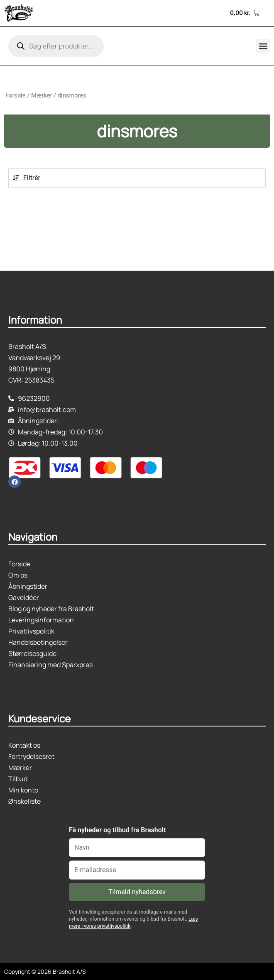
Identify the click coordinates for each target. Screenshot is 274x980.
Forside (16, 95)
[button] (263, 46)
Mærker (42, 95)
